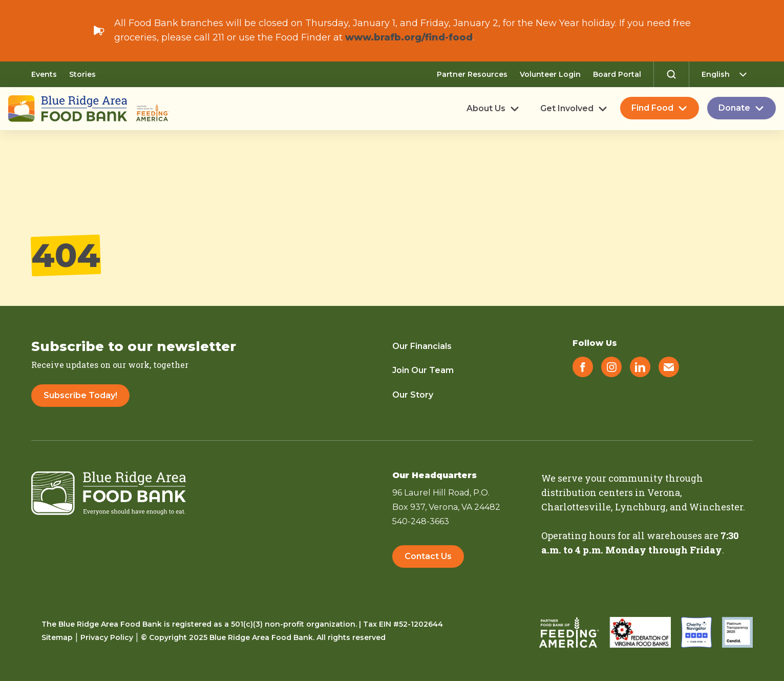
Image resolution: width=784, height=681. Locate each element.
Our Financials (422, 346)
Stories (82, 74)
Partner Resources (472, 74)
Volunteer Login (550, 74)
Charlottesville (576, 507)
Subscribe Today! (80, 395)
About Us (486, 109)
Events (44, 74)
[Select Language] (727, 74)
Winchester (716, 507)
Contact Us (428, 556)
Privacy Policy (107, 637)
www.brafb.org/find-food (409, 37)
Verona (664, 492)
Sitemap (57, 637)
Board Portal (617, 74)
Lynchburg (640, 507)
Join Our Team (423, 370)
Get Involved (567, 109)
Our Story (413, 395)
